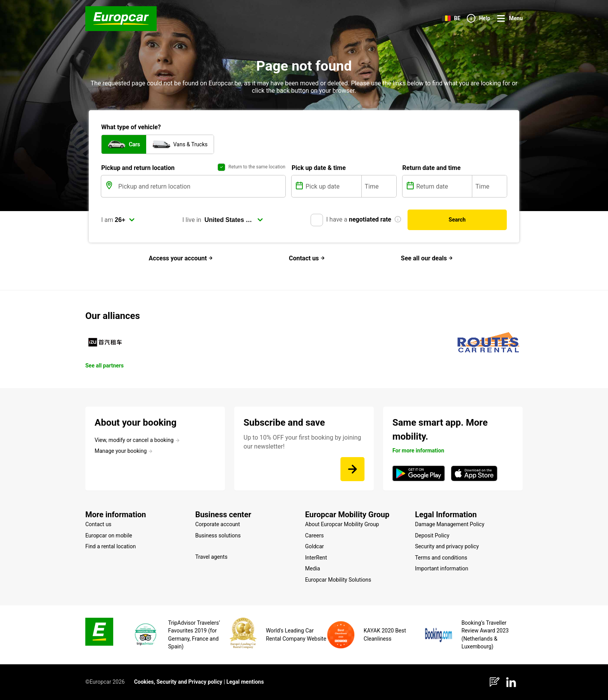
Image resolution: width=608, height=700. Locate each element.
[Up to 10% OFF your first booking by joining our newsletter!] (352, 469)
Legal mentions (245, 682)
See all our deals (427, 258)
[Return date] (444, 186)
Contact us (307, 258)
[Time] (379, 186)
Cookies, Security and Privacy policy (178, 682)
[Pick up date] (333, 186)
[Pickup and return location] (201, 186)
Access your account (181, 258)
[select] (125, 220)
